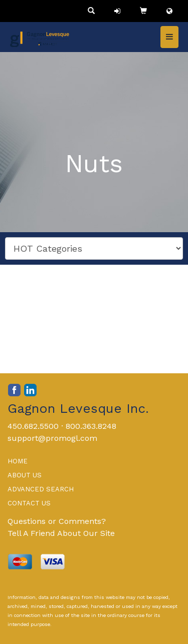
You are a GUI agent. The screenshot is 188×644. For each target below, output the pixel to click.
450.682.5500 (33, 426)
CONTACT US (29, 503)
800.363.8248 (91, 426)
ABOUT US (25, 475)
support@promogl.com (52, 438)
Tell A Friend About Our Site (61, 533)
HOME (18, 461)
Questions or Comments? (57, 521)
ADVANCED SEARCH (41, 489)
